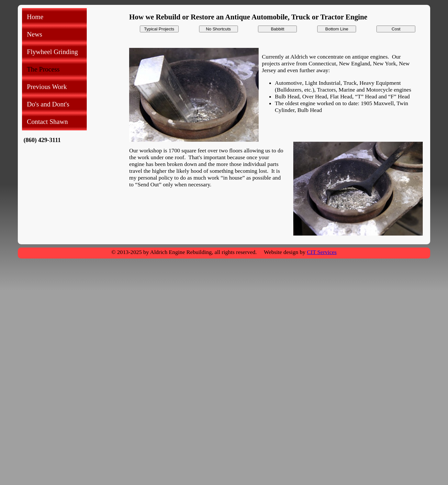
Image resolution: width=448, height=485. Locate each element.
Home (35, 17)
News (34, 34)
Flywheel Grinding (52, 52)
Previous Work (47, 87)
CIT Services (322, 252)
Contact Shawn (47, 121)
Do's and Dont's (48, 104)
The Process (43, 69)
